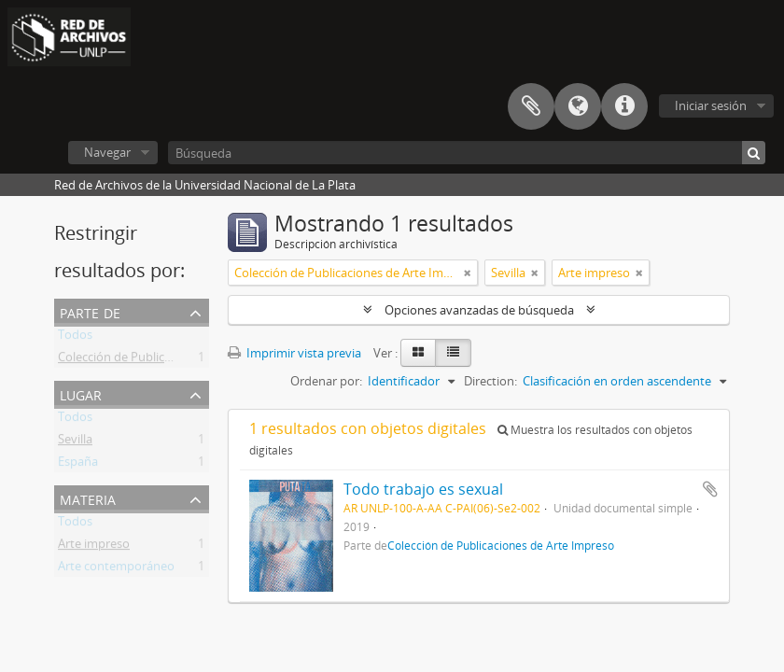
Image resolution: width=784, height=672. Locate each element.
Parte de (90, 311)
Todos (75, 338)
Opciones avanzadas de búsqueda (479, 310)
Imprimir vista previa (294, 353)
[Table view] (453, 353)
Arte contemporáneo (116, 569)
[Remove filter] (468, 273)
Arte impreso (94, 547)
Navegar (107, 152)
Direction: (490, 381)
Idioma (578, 106)
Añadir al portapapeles (710, 489)
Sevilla (75, 442)
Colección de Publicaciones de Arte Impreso (178, 360)
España (78, 465)
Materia (88, 498)
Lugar (81, 393)
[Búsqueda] (467, 153)
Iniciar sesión (711, 105)
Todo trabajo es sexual (423, 489)
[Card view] (418, 353)
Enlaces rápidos (624, 106)
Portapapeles (531, 106)
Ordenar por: (326, 381)
